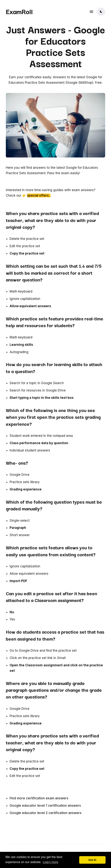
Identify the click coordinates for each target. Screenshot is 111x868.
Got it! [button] (92, 860)
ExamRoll (19, 11)
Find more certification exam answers (39, 798)
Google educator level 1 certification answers (45, 806)
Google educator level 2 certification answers (46, 813)
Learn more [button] (51, 862)
